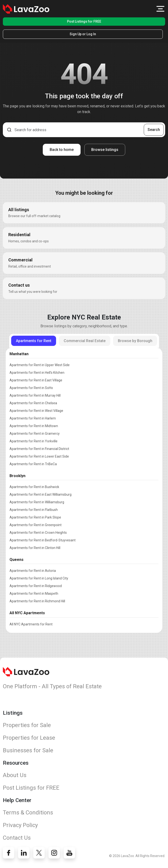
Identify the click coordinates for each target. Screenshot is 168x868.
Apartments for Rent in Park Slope (35, 517)
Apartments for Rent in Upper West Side (40, 365)
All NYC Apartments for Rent (31, 624)
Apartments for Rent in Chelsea (33, 403)
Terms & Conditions (28, 813)
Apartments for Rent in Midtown (34, 426)
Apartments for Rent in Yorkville (34, 441)
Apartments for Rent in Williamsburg (37, 502)
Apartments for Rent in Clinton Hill (35, 548)
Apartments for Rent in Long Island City (39, 578)
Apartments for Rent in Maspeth (34, 594)
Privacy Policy (20, 825)
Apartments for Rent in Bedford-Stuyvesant (43, 540)
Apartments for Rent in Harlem (33, 418)
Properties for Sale (27, 725)
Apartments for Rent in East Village (36, 380)
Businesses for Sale (28, 750)
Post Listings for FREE (84, 21)
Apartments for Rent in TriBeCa (33, 464)
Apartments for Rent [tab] (34, 341)
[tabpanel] (84, 488)
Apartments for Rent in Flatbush (34, 510)
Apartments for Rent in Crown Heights (38, 533)
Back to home (62, 150)
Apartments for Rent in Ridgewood (36, 586)
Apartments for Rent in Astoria (33, 571)
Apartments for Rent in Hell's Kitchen (37, 373)
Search (154, 130)
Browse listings (105, 150)
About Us (15, 775)
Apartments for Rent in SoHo (31, 388)
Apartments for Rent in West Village (36, 411)
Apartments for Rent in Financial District (39, 449)
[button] (160, 9)
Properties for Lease (29, 738)
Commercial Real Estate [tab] (85, 341)
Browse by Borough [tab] (135, 341)
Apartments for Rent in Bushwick (34, 487)
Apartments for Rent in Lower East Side (39, 456)
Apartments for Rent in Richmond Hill (37, 601)
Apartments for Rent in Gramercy (35, 434)
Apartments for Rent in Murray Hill (35, 395)
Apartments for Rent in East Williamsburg (41, 494)
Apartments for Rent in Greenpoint (36, 525)
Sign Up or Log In (83, 34)
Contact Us (17, 838)
